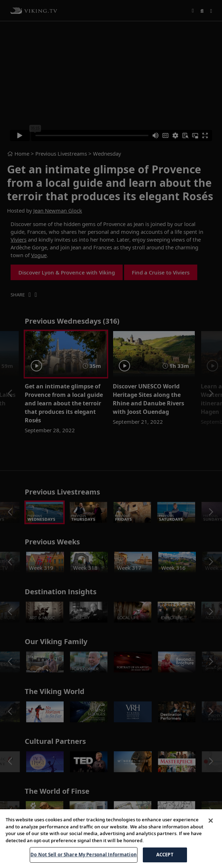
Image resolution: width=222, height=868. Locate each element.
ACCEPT (165, 855)
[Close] (211, 821)
